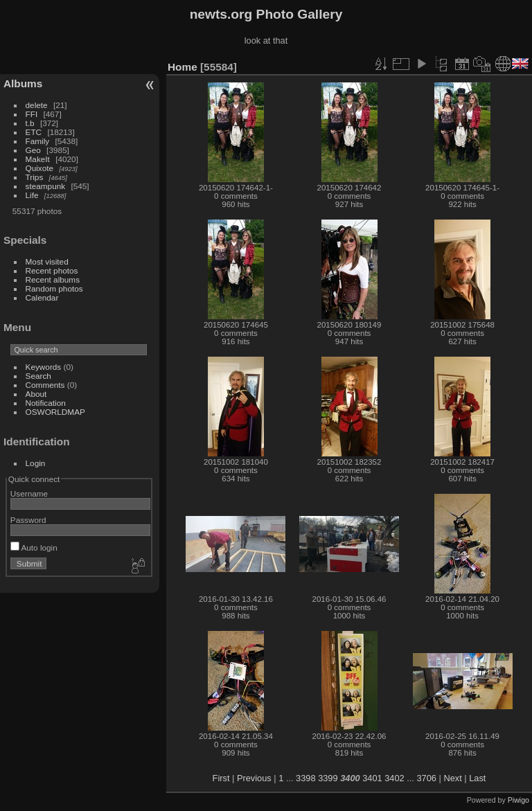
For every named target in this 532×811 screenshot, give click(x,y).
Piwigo (518, 800)
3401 (372, 778)
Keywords (44, 367)
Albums (23, 83)
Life (32, 195)
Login (36, 463)
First (221, 778)
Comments (45, 385)
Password (28, 520)
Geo (33, 150)
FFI (32, 114)
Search (38, 376)
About (36, 394)
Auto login (34, 547)
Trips (35, 177)
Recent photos (52, 270)
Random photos (54, 288)
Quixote (40, 168)
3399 (328, 778)
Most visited (47, 261)
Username (29, 493)
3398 (305, 778)
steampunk (46, 186)
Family (38, 141)
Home (183, 67)
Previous (254, 778)
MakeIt (38, 159)
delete (37, 105)
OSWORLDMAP (55, 412)
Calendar (42, 297)
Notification (46, 403)
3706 (426, 778)
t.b (30, 123)
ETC (34, 132)
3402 (394, 778)
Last (477, 778)
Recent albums (53, 279)
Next (452, 778)
